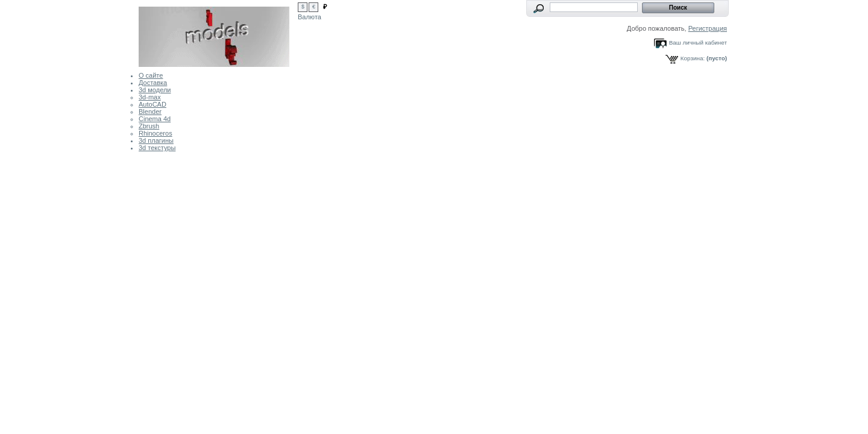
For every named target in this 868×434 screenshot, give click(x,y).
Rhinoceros (156, 133)
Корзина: (693, 58)
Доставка (153, 83)
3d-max (150, 97)
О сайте (151, 75)
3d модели (155, 90)
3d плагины (156, 140)
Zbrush (149, 126)
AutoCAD (153, 104)
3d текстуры (157, 148)
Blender (150, 112)
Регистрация (708, 28)
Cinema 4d (155, 119)
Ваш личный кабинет (698, 42)
